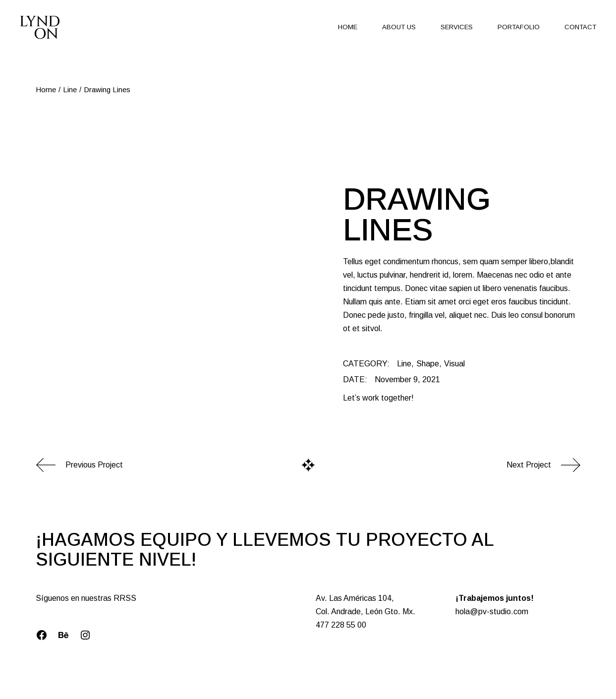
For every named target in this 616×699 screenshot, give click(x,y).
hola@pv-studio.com (492, 612)
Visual (454, 364)
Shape (428, 364)
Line (404, 364)
